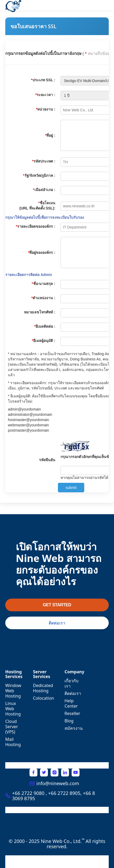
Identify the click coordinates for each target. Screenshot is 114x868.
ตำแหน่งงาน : (43, 298)
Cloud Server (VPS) (12, 727)
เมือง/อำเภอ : (44, 190)
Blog (69, 721)
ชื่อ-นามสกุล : (43, 284)
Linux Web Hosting (13, 709)
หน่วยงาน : (46, 109)
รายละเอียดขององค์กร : (36, 226)
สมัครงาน (74, 728)
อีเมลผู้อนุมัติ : (44, 341)
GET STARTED (57, 605)
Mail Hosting (13, 742)
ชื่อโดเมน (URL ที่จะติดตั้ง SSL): (37, 206)
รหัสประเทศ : (44, 161)
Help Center (71, 703)
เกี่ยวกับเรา (71, 683)
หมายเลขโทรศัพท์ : (40, 312)
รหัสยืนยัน (47, 460)
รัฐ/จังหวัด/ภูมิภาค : (39, 175)
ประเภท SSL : (43, 80)
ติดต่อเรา (57, 623)
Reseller (72, 713)
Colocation (43, 698)
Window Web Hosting (13, 691)
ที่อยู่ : (50, 135)
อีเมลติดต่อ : (45, 326)
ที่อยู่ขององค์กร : (42, 252)
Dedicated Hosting (43, 688)
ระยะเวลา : (45, 95)
